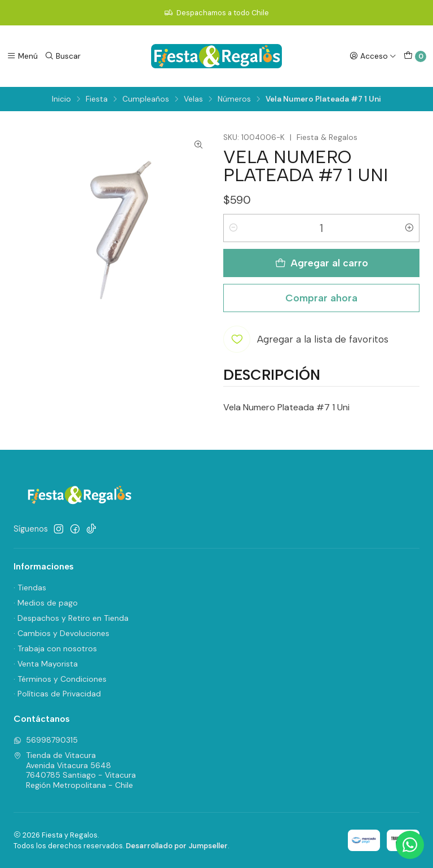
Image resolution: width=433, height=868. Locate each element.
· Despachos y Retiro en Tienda (71, 618)
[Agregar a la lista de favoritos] (306, 339)
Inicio (61, 99)
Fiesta (97, 99)
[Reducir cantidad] (233, 228)
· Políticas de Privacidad (57, 694)
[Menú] (22, 56)
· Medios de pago (46, 603)
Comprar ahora (321, 298)
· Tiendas (30, 588)
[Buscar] (63, 56)
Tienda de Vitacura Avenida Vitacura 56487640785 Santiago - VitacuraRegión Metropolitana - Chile (75, 770)
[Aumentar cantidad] (409, 228)
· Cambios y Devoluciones (61, 633)
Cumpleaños (146, 99)
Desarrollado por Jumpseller (177, 846)
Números (234, 99)
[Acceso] (373, 56)
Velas (193, 99)
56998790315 (46, 740)
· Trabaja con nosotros (55, 648)
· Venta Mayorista (46, 664)
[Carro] (415, 56)
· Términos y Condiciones (60, 679)
